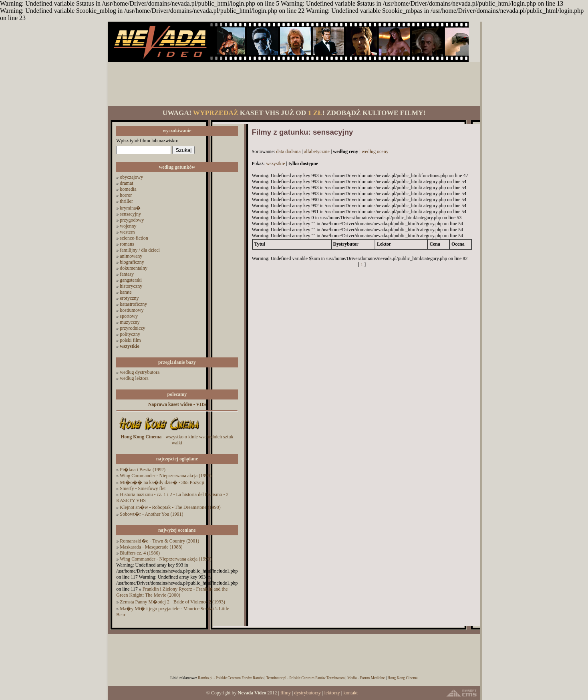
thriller (126, 201)
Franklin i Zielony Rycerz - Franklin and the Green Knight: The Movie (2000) (172, 592)
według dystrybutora (140, 372)
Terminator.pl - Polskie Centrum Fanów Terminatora (305, 678)
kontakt (350, 693)
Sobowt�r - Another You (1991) (151, 514)
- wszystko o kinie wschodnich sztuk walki (177, 440)
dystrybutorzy (307, 693)
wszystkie (275, 163)
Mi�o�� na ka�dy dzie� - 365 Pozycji (162, 482)
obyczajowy (131, 177)
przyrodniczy (132, 328)
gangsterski (131, 280)
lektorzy (332, 693)
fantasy (127, 274)
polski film (130, 340)
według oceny (375, 151)
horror (126, 195)
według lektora (134, 378)
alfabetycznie (317, 151)
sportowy (129, 316)
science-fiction (134, 238)
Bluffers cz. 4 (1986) (140, 553)
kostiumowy (132, 310)
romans (127, 244)
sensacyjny (130, 214)
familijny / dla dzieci (140, 250)
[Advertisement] (294, 84)
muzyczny (130, 322)
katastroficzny (133, 304)
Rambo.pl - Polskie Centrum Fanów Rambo (231, 678)
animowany (131, 256)
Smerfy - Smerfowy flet (143, 488)
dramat (126, 183)
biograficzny (132, 262)
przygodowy (132, 220)
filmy (286, 693)
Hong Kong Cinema (402, 678)
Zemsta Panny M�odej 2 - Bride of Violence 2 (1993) (172, 602)
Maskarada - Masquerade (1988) (151, 547)
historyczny (131, 286)
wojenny (128, 226)
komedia (128, 189)
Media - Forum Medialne (366, 678)
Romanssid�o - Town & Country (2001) (159, 541)
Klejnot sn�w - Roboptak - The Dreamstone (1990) (170, 507)
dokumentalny (134, 268)
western (127, 232)
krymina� (130, 208)
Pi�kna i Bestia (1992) (143, 470)
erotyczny (129, 298)
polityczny (130, 334)
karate (126, 292)
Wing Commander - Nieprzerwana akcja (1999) (166, 476)
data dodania (289, 151)
